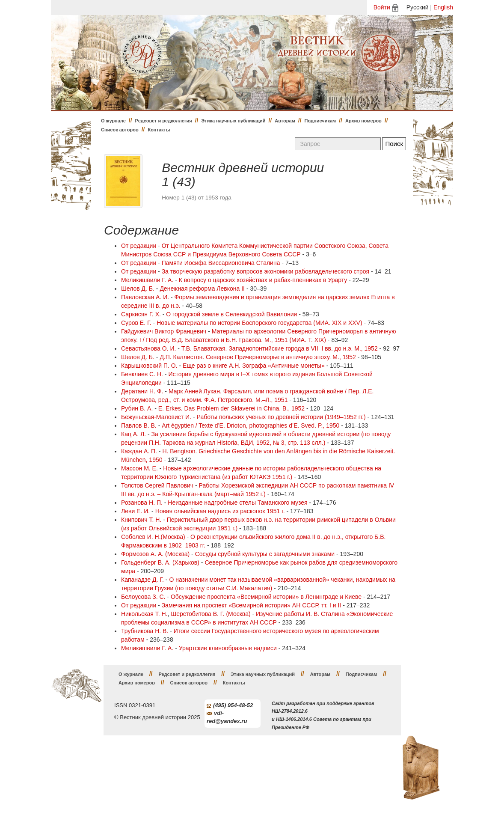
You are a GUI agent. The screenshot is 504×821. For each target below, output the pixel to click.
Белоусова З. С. (143, 597)
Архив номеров (363, 121)
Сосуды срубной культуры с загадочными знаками (265, 554)
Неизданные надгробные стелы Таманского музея (237, 503)
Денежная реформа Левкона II (202, 289)
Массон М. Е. (139, 468)
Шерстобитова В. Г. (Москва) (210, 614)
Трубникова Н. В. (145, 631)
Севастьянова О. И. (148, 348)
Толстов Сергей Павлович (157, 485)
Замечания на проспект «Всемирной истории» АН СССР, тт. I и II (252, 605)
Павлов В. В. (139, 425)
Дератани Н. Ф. (142, 391)
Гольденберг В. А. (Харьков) (160, 562)
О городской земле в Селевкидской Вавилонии (231, 314)
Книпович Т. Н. (141, 520)
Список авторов (120, 130)
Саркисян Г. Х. (141, 314)
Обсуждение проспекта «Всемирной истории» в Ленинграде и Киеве (266, 597)
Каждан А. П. (139, 451)
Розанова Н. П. (142, 503)
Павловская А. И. (145, 297)
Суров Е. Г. (136, 323)
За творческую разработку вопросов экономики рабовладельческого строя (265, 271)
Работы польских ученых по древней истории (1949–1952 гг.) (281, 417)
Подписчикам (320, 121)
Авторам (285, 121)
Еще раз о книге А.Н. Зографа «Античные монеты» (254, 366)
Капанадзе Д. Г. (142, 580)
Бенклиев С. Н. (142, 374)
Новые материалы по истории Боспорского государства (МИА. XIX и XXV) (259, 323)
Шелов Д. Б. (138, 289)
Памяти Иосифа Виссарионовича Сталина (221, 263)
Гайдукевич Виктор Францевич (164, 331)
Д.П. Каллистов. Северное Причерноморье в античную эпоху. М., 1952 (258, 357)
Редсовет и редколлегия (164, 121)
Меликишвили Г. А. (147, 280)
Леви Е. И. (135, 511)
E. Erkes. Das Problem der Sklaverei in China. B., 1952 (231, 408)
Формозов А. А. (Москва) (155, 554)
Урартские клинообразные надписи (228, 648)
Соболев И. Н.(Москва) (153, 537)
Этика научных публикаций (233, 121)
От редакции (139, 246)
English (443, 7)
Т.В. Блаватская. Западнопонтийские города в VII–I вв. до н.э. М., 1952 (280, 348)
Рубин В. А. (137, 408)
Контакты (159, 130)
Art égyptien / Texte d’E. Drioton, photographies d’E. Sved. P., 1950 (251, 425)
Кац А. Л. (133, 434)
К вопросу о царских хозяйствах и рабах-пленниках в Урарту (263, 280)
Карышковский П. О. (149, 366)
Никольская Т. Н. (144, 614)
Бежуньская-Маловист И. (156, 417)
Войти (382, 7)
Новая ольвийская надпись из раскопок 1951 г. (220, 511)
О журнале (113, 121)
